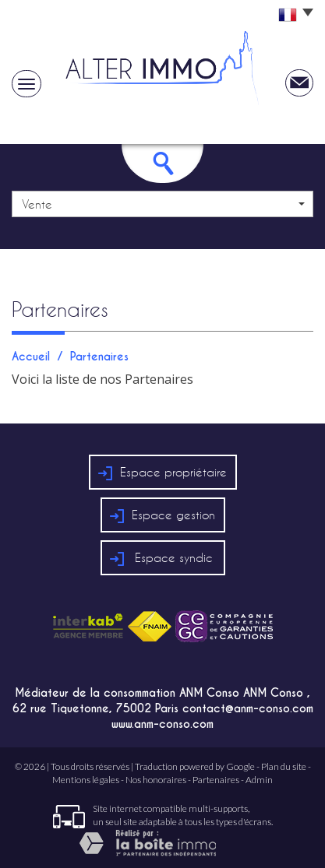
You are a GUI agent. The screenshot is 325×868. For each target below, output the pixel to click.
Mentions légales (86, 780)
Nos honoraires (156, 780)
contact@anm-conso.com (248, 708)
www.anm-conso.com (162, 724)
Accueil (31, 357)
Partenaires (216, 780)
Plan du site (284, 766)
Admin (259, 780)
